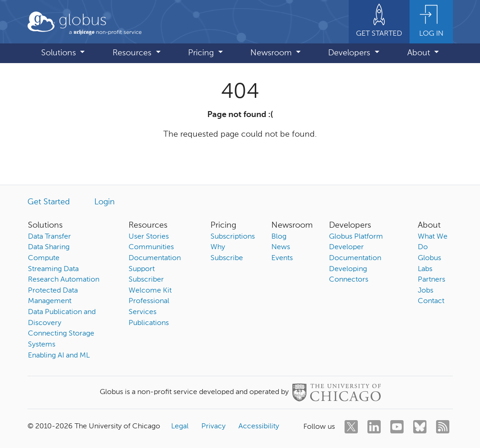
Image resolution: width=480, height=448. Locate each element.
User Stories (149, 237)
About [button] (420, 53)
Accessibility (259, 427)
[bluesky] (420, 427)
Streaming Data (53, 269)
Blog (279, 237)
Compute (44, 258)
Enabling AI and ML (59, 356)
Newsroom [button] (272, 53)
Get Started (49, 202)
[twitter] (351, 427)
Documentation (155, 258)
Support (142, 269)
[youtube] (397, 427)
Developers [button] (350, 53)
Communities (151, 247)
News (281, 247)
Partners (431, 280)
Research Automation (64, 280)
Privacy (213, 427)
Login (105, 202)
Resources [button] (133, 53)
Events (282, 258)
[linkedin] (374, 427)
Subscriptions (233, 237)
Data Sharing (49, 247)
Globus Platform (356, 237)
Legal (180, 427)
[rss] (443, 427)
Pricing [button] (202, 53)
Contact (431, 301)
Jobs (426, 291)
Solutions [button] (60, 53)
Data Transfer (49, 237)
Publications (149, 323)
